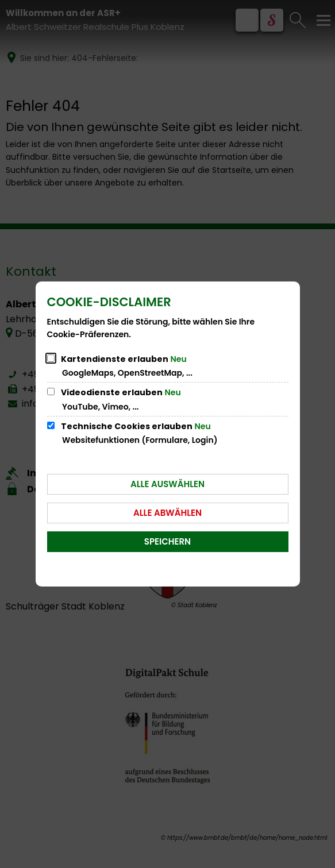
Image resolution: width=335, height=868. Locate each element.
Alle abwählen (167, 513)
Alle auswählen (167, 484)
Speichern (167, 541)
